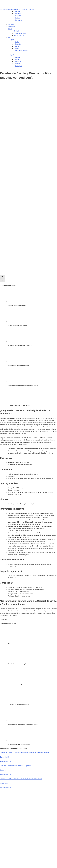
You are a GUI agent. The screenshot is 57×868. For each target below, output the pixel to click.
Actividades (9, 9)
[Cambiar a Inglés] (35, 42)
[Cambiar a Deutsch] (17, 16)
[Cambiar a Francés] (35, 44)
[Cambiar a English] (17, 11)
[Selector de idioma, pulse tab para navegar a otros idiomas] (30, 9)
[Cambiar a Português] (18, 20)
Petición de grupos (20, 33)
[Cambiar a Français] (17, 14)
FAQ (19, 9)
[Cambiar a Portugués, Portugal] (35, 51)
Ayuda (15, 9)
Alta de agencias (19, 35)
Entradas (3, 9)
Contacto (17, 31)
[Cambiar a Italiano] (17, 18)
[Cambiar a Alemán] (35, 46)
